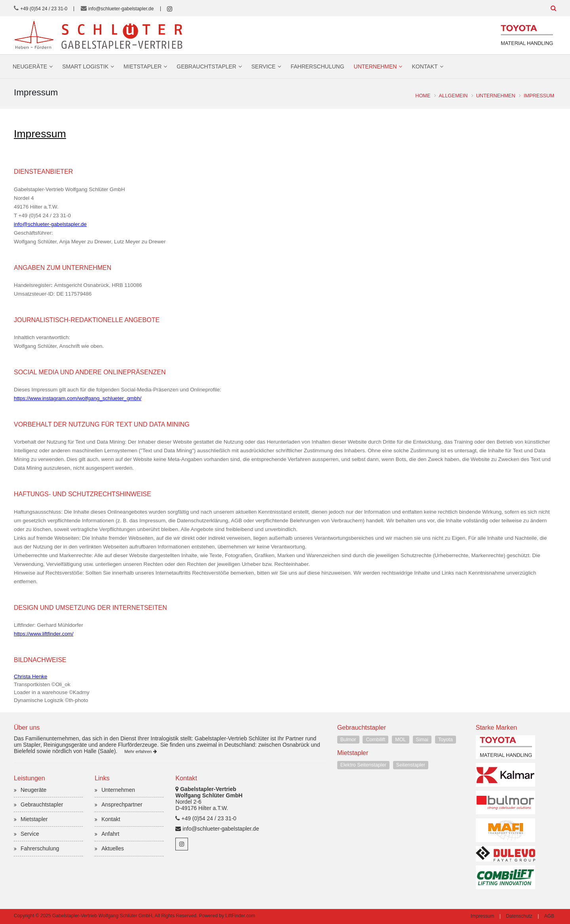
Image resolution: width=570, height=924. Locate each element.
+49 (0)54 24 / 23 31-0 (44, 9)
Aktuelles (113, 848)
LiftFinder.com (240, 916)
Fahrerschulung (317, 66)
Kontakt (425, 66)
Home (423, 96)
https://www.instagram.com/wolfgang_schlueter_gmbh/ (78, 398)
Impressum (539, 96)
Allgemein (453, 96)
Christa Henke (30, 676)
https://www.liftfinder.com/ (44, 634)
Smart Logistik (85, 66)
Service (263, 66)
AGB (549, 916)
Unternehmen (375, 66)
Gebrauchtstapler (206, 66)
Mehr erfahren (140, 751)
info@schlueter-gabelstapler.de (121, 9)
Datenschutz (519, 916)
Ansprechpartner (122, 804)
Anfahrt (110, 834)
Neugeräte (30, 66)
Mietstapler (142, 66)
